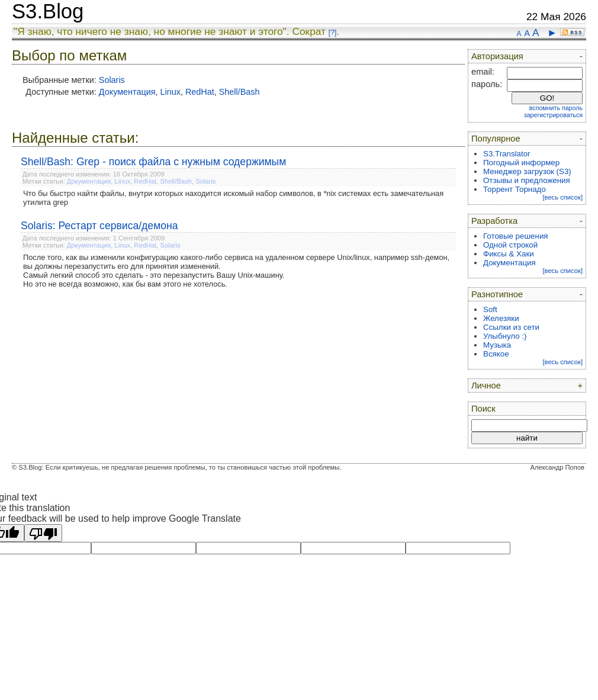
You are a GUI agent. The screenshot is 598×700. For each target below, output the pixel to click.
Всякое (496, 354)
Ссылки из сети (511, 327)
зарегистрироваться (553, 115)
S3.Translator (507, 154)
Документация (127, 92)
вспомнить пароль (556, 108)
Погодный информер (521, 163)
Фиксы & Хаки (509, 254)
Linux (171, 92)
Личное (486, 386)
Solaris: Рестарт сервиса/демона (99, 226)
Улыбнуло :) (505, 336)
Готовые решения (516, 236)
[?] (332, 33)
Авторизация (497, 56)
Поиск (483, 409)
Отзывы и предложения (527, 180)
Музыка (497, 345)
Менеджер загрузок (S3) (527, 171)
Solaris (112, 80)
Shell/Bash (239, 92)
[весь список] (562, 197)
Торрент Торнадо (515, 189)
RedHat (200, 92)
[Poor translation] (43, 533)
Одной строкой (510, 245)
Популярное (496, 139)
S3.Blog (48, 11)
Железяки (501, 318)
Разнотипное (497, 294)
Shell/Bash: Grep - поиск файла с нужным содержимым (153, 162)
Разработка (494, 221)
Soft (490, 309)
